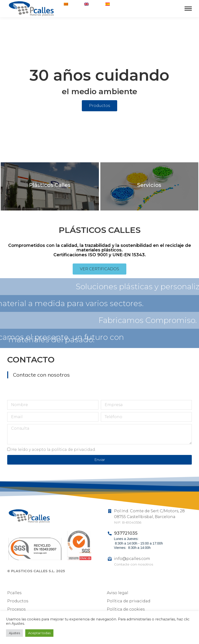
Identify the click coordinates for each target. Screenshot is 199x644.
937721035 (169, 13)
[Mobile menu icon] (188, 9)
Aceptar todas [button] (39, 633)
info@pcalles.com (132, 559)
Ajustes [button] (14, 633)
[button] (99, 106)
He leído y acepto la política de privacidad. (54, 450)
